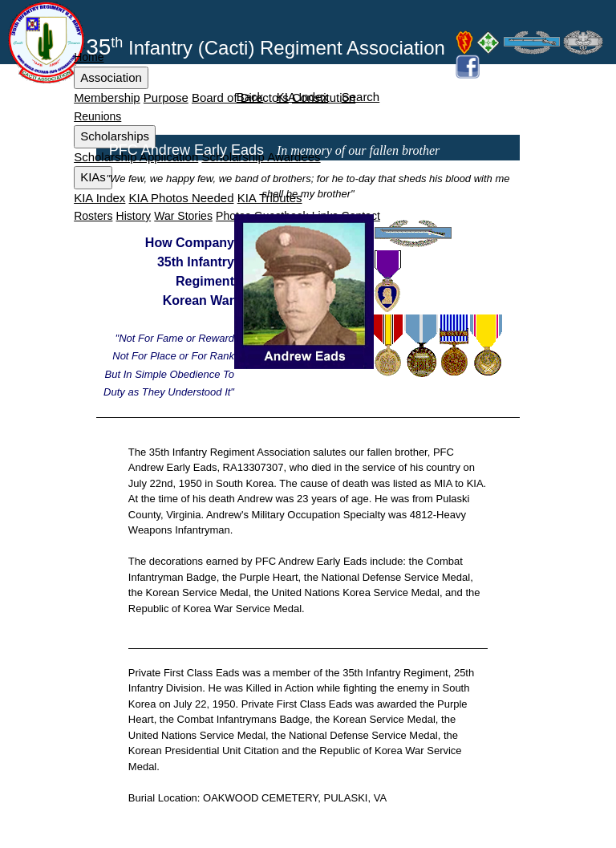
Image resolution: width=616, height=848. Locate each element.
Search (361, 97)
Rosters (93, 216)
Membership (107, 97)
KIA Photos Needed (182, 198)
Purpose (166, 97)
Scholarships (115, 136)
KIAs (93, 177)
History (134, 216)
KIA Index (99, 198)
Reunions (97, 116)
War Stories (183, 216)
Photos (233, 216)
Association (111, 77)
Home (89, 57)
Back (250, 97)
